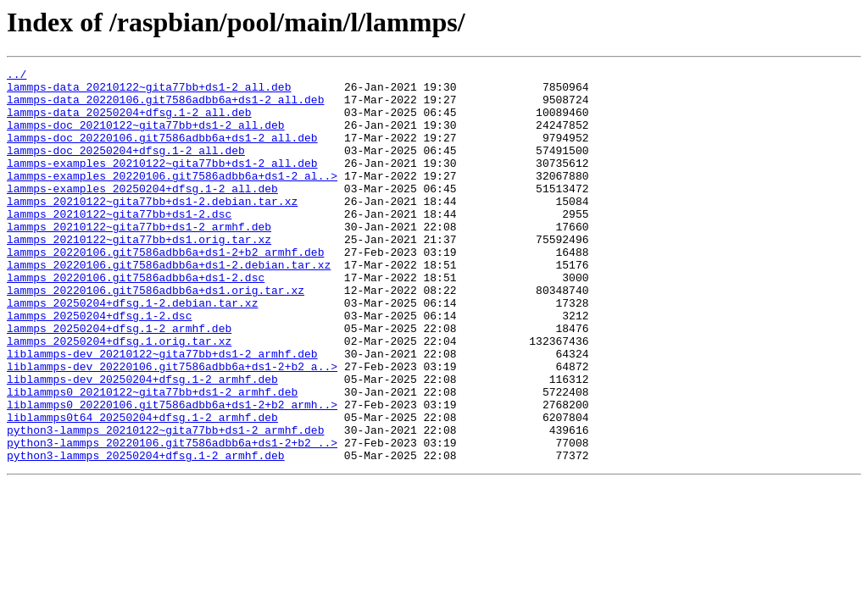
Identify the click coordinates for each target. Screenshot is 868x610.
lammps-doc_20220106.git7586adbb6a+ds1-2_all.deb (162, 152)
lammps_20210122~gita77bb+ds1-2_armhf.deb (139, 259)
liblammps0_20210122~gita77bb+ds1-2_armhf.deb (152, 457)
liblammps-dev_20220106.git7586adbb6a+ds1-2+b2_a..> (172, 427)
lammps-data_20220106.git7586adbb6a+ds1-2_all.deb (165, 107)
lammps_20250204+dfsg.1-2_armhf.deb (119, 381)
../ (17, 76)
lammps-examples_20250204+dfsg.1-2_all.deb (142, 213)
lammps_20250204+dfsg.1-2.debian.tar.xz (132, 351)
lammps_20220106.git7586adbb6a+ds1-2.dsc (136, 320)
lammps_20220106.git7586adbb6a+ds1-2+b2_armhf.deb (165, 290)
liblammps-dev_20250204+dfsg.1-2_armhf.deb (142, 442)
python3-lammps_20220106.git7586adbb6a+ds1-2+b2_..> (172, 518)
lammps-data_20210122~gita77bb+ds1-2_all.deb (149, 91)
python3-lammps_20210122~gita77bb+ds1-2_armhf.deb (165, 503)
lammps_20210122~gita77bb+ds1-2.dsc (119, 244)
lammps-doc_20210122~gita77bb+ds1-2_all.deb (146, 137)
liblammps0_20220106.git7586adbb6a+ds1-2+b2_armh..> (172, 473)
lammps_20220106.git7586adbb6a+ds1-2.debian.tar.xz (169, 305)
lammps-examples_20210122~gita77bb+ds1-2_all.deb (162, 183)
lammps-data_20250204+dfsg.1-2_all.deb (129, 122)
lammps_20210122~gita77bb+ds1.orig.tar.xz (139, 274)
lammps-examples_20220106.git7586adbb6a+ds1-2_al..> (172, 198)
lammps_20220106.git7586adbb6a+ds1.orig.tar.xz (156, 335)
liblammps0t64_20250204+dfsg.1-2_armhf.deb (142, 488)
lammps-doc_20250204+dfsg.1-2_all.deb (126, 168)
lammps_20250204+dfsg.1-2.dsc (99, 366)
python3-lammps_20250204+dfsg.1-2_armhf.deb (146, 534)
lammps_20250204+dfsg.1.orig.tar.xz (119, 396)
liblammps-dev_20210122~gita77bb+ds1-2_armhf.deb (162, 412)
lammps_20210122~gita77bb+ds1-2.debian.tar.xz (152, 229)
